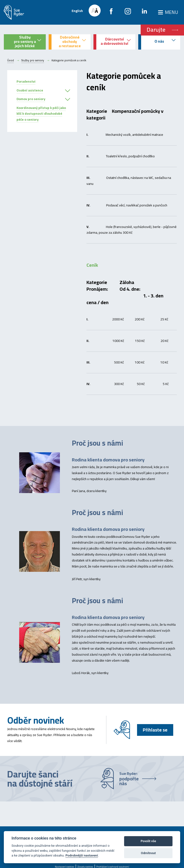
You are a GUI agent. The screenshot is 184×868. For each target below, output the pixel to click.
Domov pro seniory (31, 99)
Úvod (11, 60)
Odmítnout (148, 853)
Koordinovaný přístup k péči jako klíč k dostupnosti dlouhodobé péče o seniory (41, 114)
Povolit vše (148, 841)
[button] (68, 91)
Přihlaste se (155, 730)
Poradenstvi (26, 81)
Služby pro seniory (33, 60)
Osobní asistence (30, 90)
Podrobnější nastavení (82, 855)
